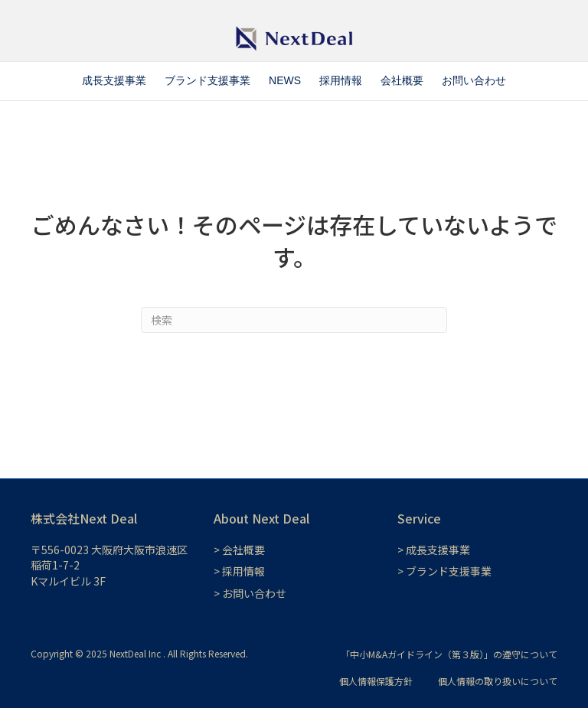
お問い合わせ (474, 80)
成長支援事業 (114, 80)
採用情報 (341, 80)
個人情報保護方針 (376, 681)
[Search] (294, 320)
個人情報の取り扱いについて (498, 681)
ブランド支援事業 (207, 80)
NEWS (285, 80)
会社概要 (402, 80)
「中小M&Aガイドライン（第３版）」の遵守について (449, 654)
